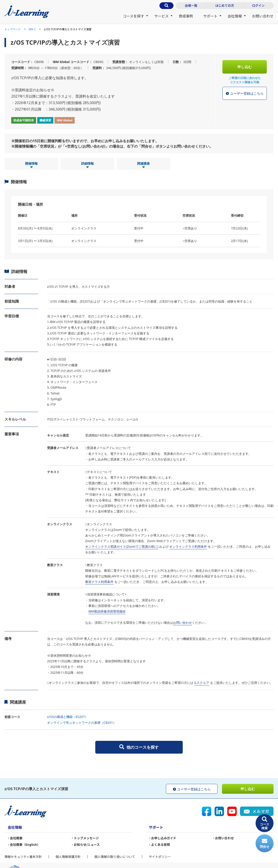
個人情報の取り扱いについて (115, 857)
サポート (210, 16)
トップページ (13, 29)
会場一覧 (191, 5)
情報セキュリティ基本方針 (23, 857)
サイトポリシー (160, 857)
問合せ (265, 843)
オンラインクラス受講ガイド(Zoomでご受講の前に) (122, 546)
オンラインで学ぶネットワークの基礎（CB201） (82, 723)
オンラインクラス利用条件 (188, 546)
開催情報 (31, 165)
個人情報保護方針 (68, 857)
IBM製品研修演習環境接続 (107, 611)
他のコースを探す (139, 747)
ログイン (258, 5)
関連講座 (143, 165)
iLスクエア (202, 683)
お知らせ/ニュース (87, 844)
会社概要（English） (25, 844)
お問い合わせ (263, 16)
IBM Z (32, 29)
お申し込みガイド (164, 838)
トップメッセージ (86, 838)
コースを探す (134, 16)
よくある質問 (161, 844)
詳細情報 (87, 165)
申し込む (245, 67)
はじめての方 (225, 5)
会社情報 (235, 16)
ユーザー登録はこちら (245, 94)
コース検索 (265, 823)
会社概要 (16, 838)
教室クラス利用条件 (99, 582)
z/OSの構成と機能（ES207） (67, 717)
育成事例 (186, 16)
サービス (161, 16)
